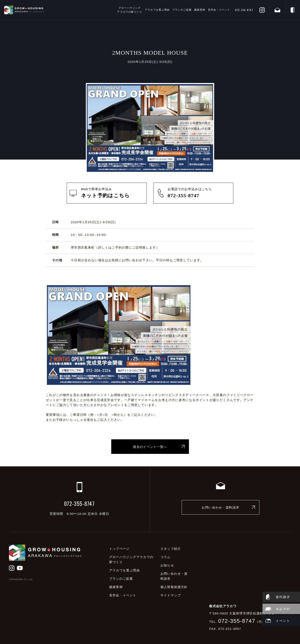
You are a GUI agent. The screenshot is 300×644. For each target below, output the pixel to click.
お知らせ (167, 565)
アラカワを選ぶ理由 (157, 10)
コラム (166, 557)
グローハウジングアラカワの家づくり (130, 10)
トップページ (119, 549)
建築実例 (200, 10)
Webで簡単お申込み (112, 193)
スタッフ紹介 (171, 549)
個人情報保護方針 (174, 587)
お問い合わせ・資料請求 (220, 507)
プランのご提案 (182, 10)
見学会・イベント (219, 10)
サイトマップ (171, 595)
